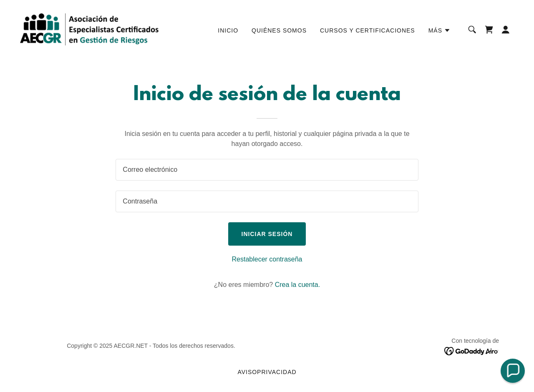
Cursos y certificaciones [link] (368, 30)
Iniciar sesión (267, 234)
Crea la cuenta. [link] (298, 285)
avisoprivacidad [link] (267, 372)
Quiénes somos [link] (279, 30)
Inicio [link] (228, 30)
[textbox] (267, 170)
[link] (89, 29)
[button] (440, 30)
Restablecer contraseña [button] (267, 259)
